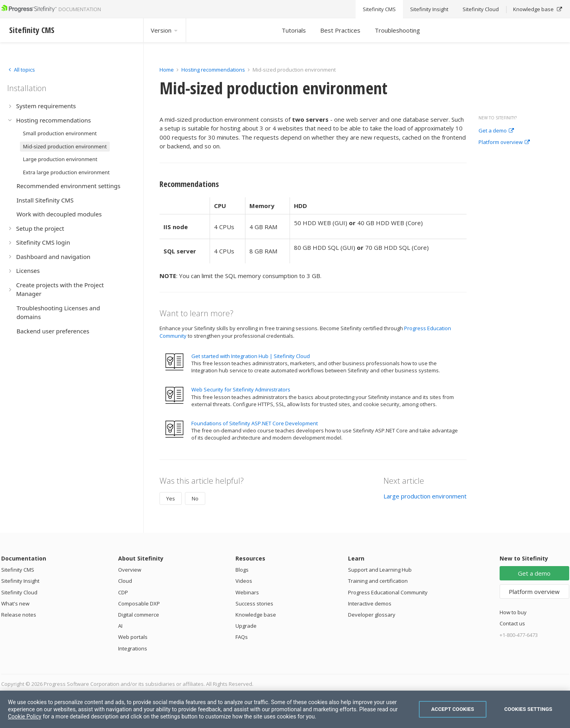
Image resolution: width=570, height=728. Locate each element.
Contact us (512, 623)
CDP (123, 592)
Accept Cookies (453, 709)
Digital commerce (139, 615)
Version (165, 30)
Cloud (125, 581)
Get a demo (496, 131)
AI (120, 626)
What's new (15, 603)
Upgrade (246, 626)
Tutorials (294, 30)
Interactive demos (370, 603)
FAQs (242, 637)
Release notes (19, 615)
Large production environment (425, 496)
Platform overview (504, 142)
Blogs (242, 570)
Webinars (247, 592)
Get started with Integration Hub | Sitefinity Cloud (251, 356)
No (195, 498)
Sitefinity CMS (18, 570)
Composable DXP (139, 603)
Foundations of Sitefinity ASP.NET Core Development (255, 423)
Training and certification (378, 581)
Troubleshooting (397, 30)
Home (167, 70)
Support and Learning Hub (380, 570)
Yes (171, 498)
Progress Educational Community (388, 592)
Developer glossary (372, 615)
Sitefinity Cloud (19, 592)
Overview (130, 570)
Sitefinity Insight (20, 581)
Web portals (133, 637)
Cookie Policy (25, 716)
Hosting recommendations (213, 70)
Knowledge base (256, 615)
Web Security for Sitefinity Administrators (241, 389)
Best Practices (340, 30)
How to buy (513, 612)
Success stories (254, 603)
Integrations (133, 648)
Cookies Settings (528, 709)
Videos (244, 581)
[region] (285, 709)
